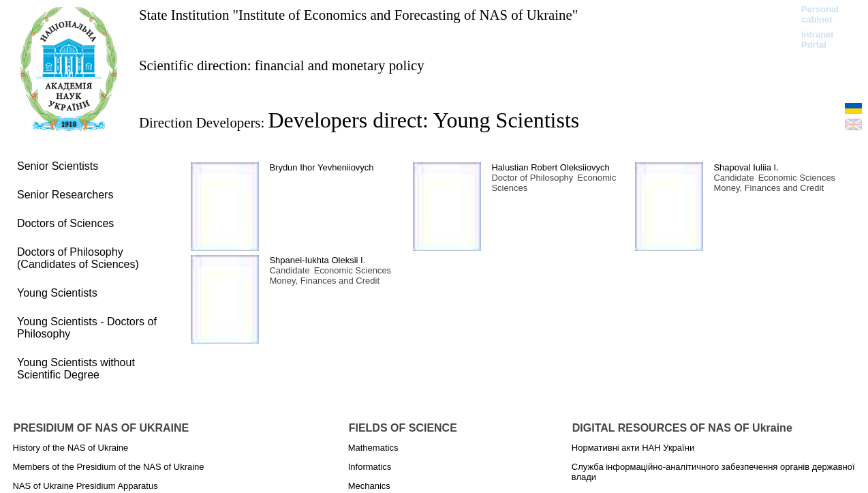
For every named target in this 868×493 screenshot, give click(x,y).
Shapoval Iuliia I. (746, 167)
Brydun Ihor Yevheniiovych (321, 167)
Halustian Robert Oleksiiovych (550, 167)
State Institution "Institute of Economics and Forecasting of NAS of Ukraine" (358, 15)
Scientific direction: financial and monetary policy (282, 65)
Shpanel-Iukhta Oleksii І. (317, 260)
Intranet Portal (818, 40)
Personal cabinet (820, 14)
